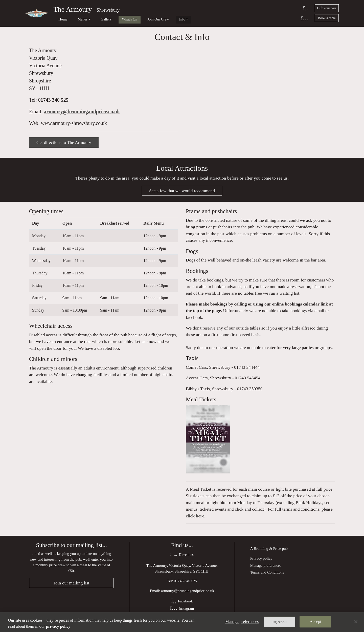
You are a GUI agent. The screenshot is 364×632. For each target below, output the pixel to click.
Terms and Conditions (267, 576)
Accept (315, 622)
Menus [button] (75, 19)
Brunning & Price (267, 552)
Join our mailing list (71, 587)
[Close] (356, 622)
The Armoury (73, 9)
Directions (182, 559)
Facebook (182, 605)
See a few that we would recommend (182, 193)
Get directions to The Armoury (64, 145)
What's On (114, 19)
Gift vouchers (327, 8)
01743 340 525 (53, 102)
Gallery (95, 19)
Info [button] (160, 19)
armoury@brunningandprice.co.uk (82, 114)
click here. (196, 520)
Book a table (327, 18)
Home (59, 19)
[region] (182, 622)
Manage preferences (266, 569)
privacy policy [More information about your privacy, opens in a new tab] (58, 626)
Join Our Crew (139, 19)
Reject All (280, 622)
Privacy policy (261, 562)
